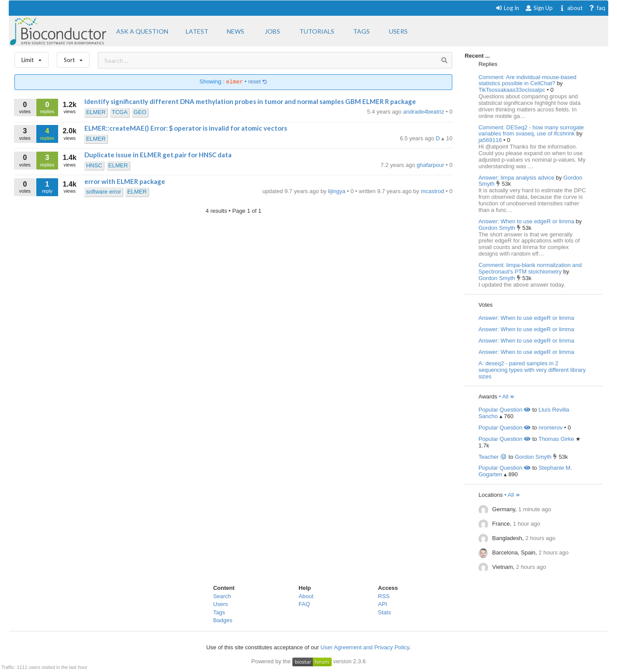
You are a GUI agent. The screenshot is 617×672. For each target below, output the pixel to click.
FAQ (304, 604)
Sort (73, 58)
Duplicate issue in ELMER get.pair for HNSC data (158, 155)
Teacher (493, 457)
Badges (223, 620)
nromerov (550, 428)
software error (104, 192)
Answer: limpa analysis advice (516, 178)
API (383, 604)
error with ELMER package (125, 181)
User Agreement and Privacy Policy (365, 647)
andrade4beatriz (424, 112)
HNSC (94, 165)
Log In (507, 8)
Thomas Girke (556, 439)
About (306, 596)
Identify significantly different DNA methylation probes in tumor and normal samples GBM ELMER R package (250, 101)
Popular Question (504, 410)
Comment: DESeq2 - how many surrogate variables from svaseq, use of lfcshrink (531, 131)
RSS (384, 596)
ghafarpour (432, 165)
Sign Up (539, 8)
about (570, 8)
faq (597, 8)
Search (222, 596)
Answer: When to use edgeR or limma (526, 221)
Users (221, 604)
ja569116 (491, 140)
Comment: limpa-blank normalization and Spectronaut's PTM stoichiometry (530, 268)
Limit (31, 58)
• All (507, 397)
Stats (385, 612)
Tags (219, 612)
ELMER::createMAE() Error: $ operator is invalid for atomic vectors (186, 128)
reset (258, 82)
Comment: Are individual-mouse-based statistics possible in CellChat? (527, 80)
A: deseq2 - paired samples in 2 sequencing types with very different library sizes (532, 370)
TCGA (120, 112)
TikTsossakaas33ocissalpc (513, 90)
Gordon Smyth (497, 228)
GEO (140, 112)
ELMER (96, 112)
